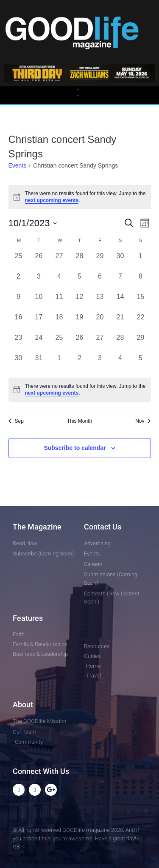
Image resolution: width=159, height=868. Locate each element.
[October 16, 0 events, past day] (19, 322)
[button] (78, 93)
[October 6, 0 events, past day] (100, 282)
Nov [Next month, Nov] (143, 421)
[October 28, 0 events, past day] (120, 343)
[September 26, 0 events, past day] (39, 261)
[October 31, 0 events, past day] (39, 363)
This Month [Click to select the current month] (79, 421)
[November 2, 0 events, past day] (80, 363)
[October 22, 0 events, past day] (141, 322)
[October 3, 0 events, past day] (39, 282)
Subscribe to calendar (75, 448)
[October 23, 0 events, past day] (19, 343)
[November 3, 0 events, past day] (100, 363)
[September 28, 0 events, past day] (80, 261)
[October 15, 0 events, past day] (141, 302)
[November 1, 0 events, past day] (59, 363)
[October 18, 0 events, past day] (59, 322)
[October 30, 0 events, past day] (19, 363)
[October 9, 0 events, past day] (19, 302)
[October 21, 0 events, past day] (120, 322)
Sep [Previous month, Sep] (16, 421)
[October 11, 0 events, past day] (59, 302)
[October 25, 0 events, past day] (59, 343)
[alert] (80, 390)
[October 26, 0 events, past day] (80, 343)
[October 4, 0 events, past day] (59, 282)
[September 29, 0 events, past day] (100, 261)
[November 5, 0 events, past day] (141, 363)
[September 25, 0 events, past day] (19, 261)
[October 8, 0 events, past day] (141, 282)
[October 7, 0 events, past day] (120, 282)
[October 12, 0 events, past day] (80, 302)
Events (18, 165)
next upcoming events (52, 200)
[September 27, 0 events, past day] (59, 261)
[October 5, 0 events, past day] (80, 282)
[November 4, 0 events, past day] (120, 363)
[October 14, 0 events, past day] (120, 302)
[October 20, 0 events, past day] (100, 322)
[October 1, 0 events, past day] (141, 261)
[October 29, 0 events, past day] (141, 343)
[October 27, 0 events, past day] (100, 343)
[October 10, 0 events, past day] (39, 302)
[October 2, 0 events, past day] (19, 282)
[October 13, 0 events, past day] (100, 302)
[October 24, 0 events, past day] (39, 343)
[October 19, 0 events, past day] (80, 322)
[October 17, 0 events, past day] (39, 322)
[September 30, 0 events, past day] (120, 261)
